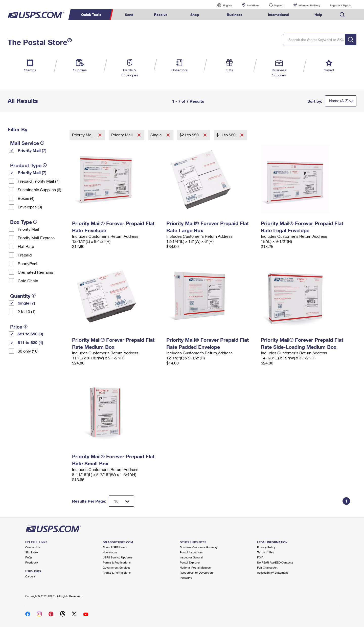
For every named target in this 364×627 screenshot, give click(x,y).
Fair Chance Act (267, 567)
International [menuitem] (279, 15)
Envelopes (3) (30, 207)
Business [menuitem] (235, 15)
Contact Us (33, 547)
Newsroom (110, 552)
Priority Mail (28, 229)
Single (157, 135)
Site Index (32, 552)
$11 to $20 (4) (30, 342)
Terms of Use (266, 552)
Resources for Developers (197, 572)
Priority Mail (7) (32, 150)
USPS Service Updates (117, 557)
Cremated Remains (35, 272)
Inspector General (191, 557)
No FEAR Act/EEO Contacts (275, 562)
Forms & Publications (117, 562)
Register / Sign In (340, 5)
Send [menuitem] (129, 15)
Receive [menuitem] (161, 15)
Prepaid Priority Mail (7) (39, 181)
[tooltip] (42, 143)
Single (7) (26, 303)
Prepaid (25, 255)
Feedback (32, 562)
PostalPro (186, 578)
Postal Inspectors (191, 552)
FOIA (260, 557)
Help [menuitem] (318, 15)
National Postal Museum (196, 567)
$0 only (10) (28, 351)
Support (279, 5)
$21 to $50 (190, 135)
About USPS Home (115, 547)
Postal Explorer (190, 562)
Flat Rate (26, 246)
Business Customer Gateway (199, 547)
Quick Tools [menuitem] (91, 15)
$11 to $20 (226, 135)
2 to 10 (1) (27, 311)
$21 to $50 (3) (30, 334)
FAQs (29, 557)
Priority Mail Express (36, 238)
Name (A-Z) (339, 101)
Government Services (117, 567)
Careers (30, 576)
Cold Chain (28, 281)
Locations (253, 5)
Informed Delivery (309, 5)
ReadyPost (28, 263)
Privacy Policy (266, 547)
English (222, 5)
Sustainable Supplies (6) (39, 190)
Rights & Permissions (117, 572)
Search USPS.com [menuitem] (342, 15)
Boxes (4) (26, 198)
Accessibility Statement (272, 572)
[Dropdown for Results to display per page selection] (121, 501)
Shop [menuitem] (195, 15)
